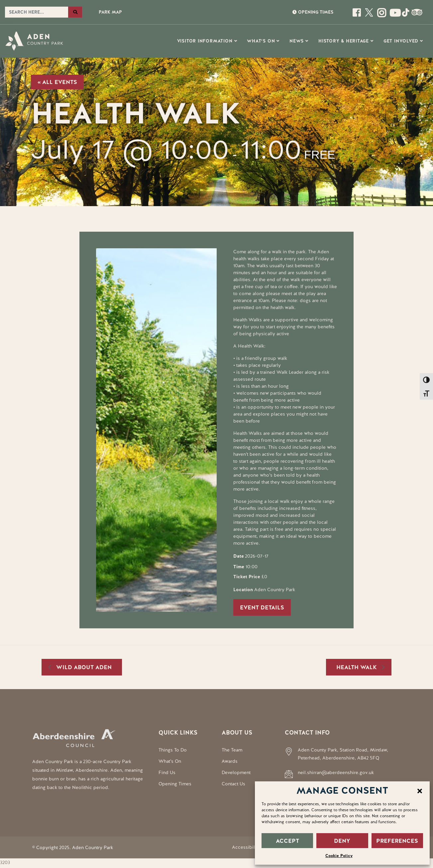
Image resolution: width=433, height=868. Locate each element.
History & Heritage (344, 41)
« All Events (57, 82)
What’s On (261, 41)
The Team (232, 750)
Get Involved (401, 41)
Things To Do (173, 750)
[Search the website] (37, 12)
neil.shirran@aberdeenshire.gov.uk (336, 772)
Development (236, 772)
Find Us (167, 772)
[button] (420, 790)
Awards (230, 761)
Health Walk (357, 667)
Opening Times (175, 784)
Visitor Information (205, 41)
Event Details (262, 607)
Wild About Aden (83, 667)
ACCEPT (287, 841)
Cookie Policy (339, 856)
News (297, 41)
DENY (342, 841)
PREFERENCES (397, 841)
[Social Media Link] (394, 15)
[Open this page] (357, 15)
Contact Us (233, 784)
